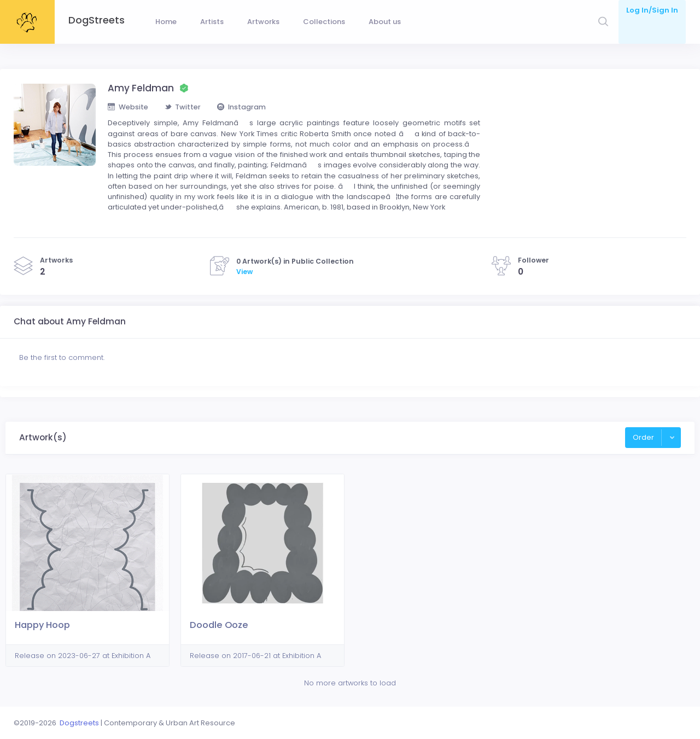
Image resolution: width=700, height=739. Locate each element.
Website (128, 109)
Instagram (242, 109)
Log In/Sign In (652, 10)
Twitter (183, 109)
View (244, 275)
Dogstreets (79, 723)
